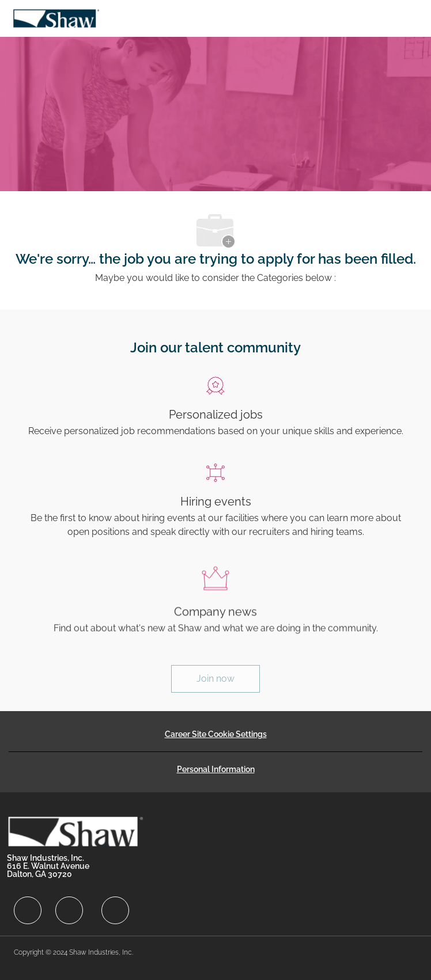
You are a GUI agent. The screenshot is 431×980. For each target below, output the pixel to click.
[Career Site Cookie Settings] (216, 734)
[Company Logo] (56, 18)
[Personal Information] (216, 769)
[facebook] (28, 910)
